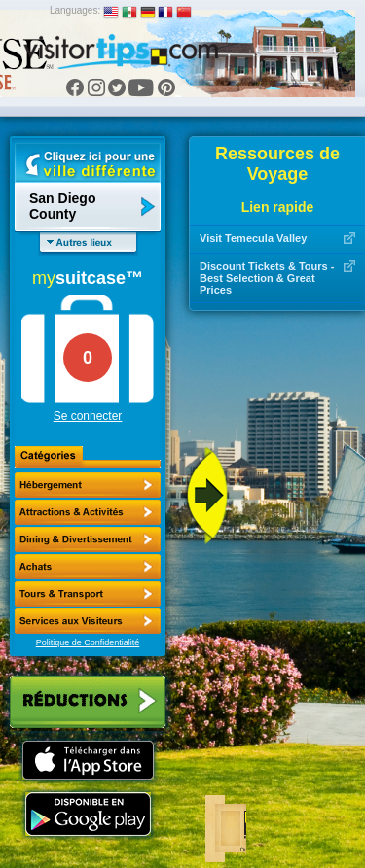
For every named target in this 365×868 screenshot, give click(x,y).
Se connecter (88, 416)
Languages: (75, 10)
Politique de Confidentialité (88, 642)
